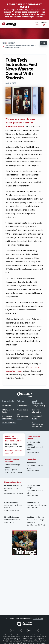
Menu (37, 24)
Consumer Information (37, 411)
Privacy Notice (22, 410)
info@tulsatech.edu (14, 447)
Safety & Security (38, 406)
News (4, 43)
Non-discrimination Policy (23, 416)
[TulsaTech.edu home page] (9, 25)
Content (12, 43)
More (43, 43)
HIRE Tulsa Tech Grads (8, 411)
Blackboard (7, 406)
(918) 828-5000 (11, 444)
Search (44, 24)
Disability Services (9, 422)
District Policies (23, 406)
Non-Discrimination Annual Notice (37, 425)
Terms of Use (38, 618)
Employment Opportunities (8, 417)
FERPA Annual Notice (37, 417)
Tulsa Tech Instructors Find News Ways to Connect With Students (20, 46)
